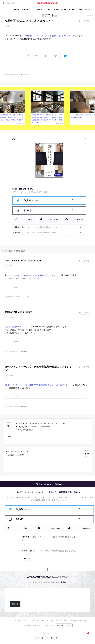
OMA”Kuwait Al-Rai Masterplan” (23, 261)
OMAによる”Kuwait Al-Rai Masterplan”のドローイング (35, 275)
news (11, 266)
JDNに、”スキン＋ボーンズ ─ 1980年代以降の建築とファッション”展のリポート (38, 385)
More (81, 227)
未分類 (7, 26)
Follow (74, 200)
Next (88, 128)
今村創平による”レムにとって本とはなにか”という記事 (48, 36)
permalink (26, 74)
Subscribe (80, 219)
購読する (15, 604)
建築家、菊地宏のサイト (15, 327)
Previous (85, 128)
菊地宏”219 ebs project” (19, 312)
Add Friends (54, 219)
